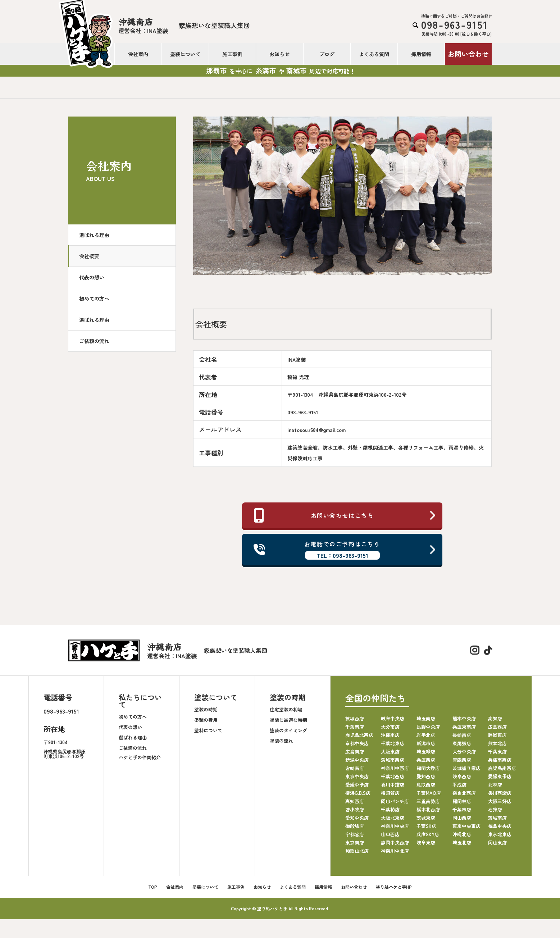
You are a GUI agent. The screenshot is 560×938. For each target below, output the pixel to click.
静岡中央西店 (395, 843)
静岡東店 (497, 735)
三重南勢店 (428, 801)
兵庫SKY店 (428, 834)
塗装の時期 (206, 709)
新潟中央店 (357, 760)
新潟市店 (426, 743)
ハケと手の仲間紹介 (140, 757)
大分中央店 (464, 752)
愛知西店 (426, 776)
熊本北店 (497, 743)
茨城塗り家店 (466, 768)
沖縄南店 (390, 735)
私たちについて (140, 701)
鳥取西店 (426, 785)
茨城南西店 (393, 760)
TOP (153, 887)
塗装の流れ (281, 741)
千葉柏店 (390, 809)
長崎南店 (462, 735)
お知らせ (279, 54)
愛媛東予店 (500, 776)
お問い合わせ (468, 54)
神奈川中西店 (395, 768)
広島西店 (497, 727)
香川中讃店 (393, 785)
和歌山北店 (357, 851)
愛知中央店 (357, 818)
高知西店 (355, 801)
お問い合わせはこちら (345, 515)
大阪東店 (390, 752)
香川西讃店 (500, 793)
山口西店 (390, 834)
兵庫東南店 (464, 727)
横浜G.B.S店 (358, 793)
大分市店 (390, 727)
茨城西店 (355, 718)
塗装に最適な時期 (288, 720)
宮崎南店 (355, 768)
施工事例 (232, 54)
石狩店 (495, 809)
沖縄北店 (462, 834)
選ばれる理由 (94, 235)
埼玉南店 (426, 718)
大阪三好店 (500, 801)
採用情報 (421, 54)
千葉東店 (497, 752)
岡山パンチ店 (395, 801)
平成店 (459, 785)
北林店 (495, 785)
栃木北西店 (428, 809)
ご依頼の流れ (94, 341)
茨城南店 (497, 818)
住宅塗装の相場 (286, 709)
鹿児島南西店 (502, 768)
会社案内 (138, 54)
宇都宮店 (355, 834)
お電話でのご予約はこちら (345, 550)
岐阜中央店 (393, 718)
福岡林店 (462, 801)
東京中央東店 (466, 826)
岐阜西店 (462, 776)
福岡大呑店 (428, 768)
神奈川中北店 (395, 851)
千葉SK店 (426, 826)
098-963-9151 (61, 711)
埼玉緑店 (426, 752)
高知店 (495, 718)
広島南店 (355, 752)
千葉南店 (355, 727)
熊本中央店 (464, 718)
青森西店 (462, 760)
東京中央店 (357, 776)
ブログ (327, 54)
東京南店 (355, 843)
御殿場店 (355, 826)
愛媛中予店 (357, 785)
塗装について (185, 54)
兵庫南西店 (500, 760)
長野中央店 (428, 727)
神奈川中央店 (395, 826)
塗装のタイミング (288, 730)
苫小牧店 (355, 809)
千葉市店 (462, 809)
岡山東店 (497, 843)
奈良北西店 (464, 793)
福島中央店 (500, 826)
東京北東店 (500, 834)
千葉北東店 (393, 743)
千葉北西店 (393, 776)
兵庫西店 (426, 760)
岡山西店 (462, 818)
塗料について (208, 730)
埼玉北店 (462, 843)
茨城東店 (426, 818)
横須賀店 (390, 793)
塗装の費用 (206, 720)
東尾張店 (462, 743)
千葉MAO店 (429, 793)
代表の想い (92, 277)
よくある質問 (374, 54)
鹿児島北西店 (359, 735)
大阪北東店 (393, 818)
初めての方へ (94, 299)
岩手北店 (426, 735)
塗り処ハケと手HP (394, 887)
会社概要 (89, 256)
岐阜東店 (426, 843)
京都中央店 (357, 743)
